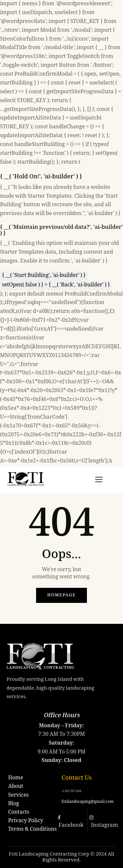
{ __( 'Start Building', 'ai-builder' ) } (44, 276)
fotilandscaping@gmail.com (88, 802)
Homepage (61, 595)
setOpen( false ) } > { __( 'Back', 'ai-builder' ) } (56, 285)
